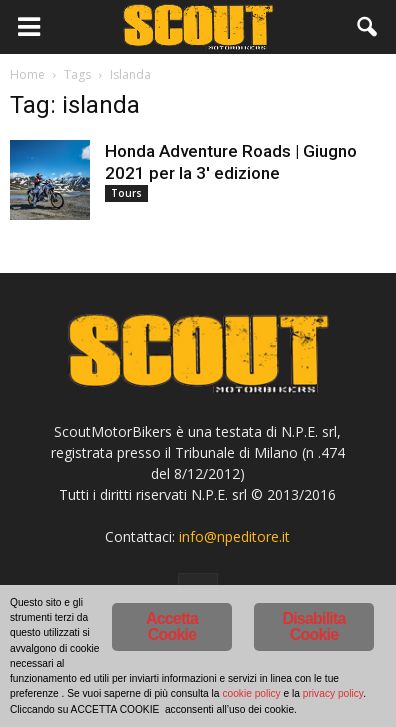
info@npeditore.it (234, 536)
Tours (126, 193)
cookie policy (251, 693)
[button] (368, 27)
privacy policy (333, 693)
